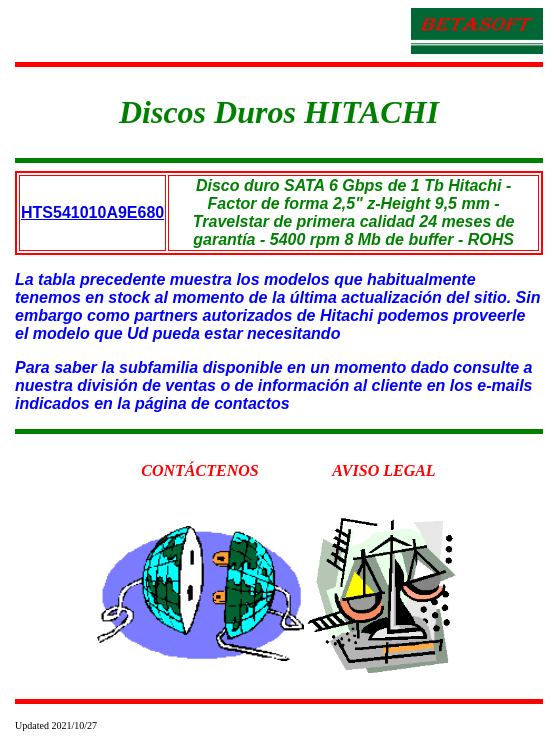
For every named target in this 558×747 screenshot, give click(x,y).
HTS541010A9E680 (92, 212)
